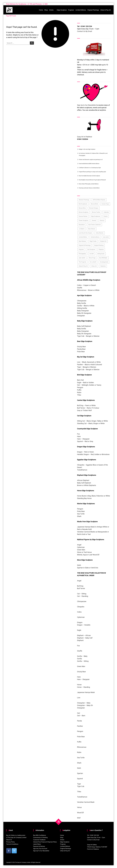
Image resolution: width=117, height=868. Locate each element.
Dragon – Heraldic (84, 625)
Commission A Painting (40, 838)
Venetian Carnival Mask (86, 802)
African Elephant (83, 480)
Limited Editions (81, 10)
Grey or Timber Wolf (84, 410)
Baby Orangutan (83, 311)
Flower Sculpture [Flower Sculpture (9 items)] (83, 220)
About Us (9, 840)
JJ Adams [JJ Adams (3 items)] (82, 229)
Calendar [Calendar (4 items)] (106, 212)
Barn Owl (80, 380)
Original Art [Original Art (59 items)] (103, 241)
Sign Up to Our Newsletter (87, 105)
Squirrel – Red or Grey (85, 441)
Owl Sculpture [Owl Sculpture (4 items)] (91, 250)
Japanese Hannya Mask (86, 692)
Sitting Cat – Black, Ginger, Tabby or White (92, 421)
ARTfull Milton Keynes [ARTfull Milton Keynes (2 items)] (99, 200)
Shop (46, 10)
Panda (79, 721)
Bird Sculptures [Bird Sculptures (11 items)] (83, 204)
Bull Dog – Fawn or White (86, 405)
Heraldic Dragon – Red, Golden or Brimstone (93, 454)
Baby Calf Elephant (84, 326)
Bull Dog (80, 586)
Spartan (80, 773)
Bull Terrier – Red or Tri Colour (88, 408)
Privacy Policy (10, 842)
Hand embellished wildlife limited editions (89, 164)
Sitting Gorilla (82, 308)
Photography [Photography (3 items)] (82, 254)
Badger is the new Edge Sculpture (87, 149)
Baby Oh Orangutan (84, 313)
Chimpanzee (82, 301)
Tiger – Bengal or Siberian (87, 367)
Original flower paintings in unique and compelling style (92, 172)
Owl (79, 713)
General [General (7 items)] (94, 220)
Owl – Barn (81, 716)
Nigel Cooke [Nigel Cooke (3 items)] (93, 241)
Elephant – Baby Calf (85, 638)
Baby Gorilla (82, 303)
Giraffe (80, 288)
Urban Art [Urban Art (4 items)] (94, 266)
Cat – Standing (83, 596)
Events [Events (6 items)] (106, 216)
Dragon (80, 622)
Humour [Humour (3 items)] (102, 220)
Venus (79, 807)
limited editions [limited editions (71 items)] (95, 237)
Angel (79, 545)
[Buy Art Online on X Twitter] (14, 851)
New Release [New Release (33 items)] (82, 241)
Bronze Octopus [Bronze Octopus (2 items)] (94, 208)
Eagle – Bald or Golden (85, 382)
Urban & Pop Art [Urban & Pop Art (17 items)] (83, 266)
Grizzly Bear (82, 347)
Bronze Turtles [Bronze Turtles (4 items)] (96, 212)
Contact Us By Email (85, 31)
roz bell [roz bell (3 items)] (92, 254)
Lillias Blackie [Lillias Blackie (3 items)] (99, 233)
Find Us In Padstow (93, 849)
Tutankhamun (82, 470)
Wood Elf (80, 813)
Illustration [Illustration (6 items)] (82, 225)
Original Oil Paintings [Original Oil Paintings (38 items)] (85, 245)
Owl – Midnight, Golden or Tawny (89, 385)
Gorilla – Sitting (83, 661)
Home (41, 10)
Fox (78, 434)
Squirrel (80, 779)
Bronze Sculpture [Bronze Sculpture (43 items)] (84, 212)
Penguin (80, 387)
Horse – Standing (84, 687)
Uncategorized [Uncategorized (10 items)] (104, 262)
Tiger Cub (81, 786)
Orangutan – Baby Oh (85, 705)
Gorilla (80, 659)
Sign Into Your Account (40, 849)
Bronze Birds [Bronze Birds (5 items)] (94, 204)
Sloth (79, 565)
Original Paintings (93, 10)
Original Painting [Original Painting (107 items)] (99, 245)
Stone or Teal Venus (84, 552)
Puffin (79, 390)
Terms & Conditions (12, 844)
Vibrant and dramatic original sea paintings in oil (91, 160)
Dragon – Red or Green (85, 452)
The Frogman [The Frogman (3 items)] (83, 262)
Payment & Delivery (39, 846)
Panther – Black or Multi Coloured (89, 365)
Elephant (80, 640)
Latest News (37, 844)
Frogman (71, 10)
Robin (79, 392)
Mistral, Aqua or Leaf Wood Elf (88, 555)
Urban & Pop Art (106, 10)
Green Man (81, 550)
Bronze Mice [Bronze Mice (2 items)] (82, 208)
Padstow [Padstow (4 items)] (101, 250)
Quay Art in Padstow (85, 137)
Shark (79, 516)
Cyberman (81, 547)
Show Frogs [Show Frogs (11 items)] (92, 258)
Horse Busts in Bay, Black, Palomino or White (94, 496)
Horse (79, 685)
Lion (79, 698)
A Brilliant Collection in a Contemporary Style (90, 168)
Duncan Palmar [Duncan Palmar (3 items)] (83, 216)
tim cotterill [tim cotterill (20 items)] (93, 262)
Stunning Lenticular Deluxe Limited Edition (89, 188)
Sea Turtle (81, 514)
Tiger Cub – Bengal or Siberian (88, 336)
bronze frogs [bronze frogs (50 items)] (105, 204)
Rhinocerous (82, 747)
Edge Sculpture (62, 10)
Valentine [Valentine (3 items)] (103, 266)
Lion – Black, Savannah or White (89, 362)
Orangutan (81, 316)
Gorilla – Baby (82, 656)
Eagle (79, 630)
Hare (79, 436)
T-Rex (79, 395)
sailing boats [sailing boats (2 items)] (101, 254)
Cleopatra (81, 607)
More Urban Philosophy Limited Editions (89, 184)
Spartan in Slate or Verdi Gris (88, 568)
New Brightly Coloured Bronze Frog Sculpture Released (92, 180)
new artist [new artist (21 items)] (106, 237)
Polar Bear (81, 352)
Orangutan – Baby (84, 703)
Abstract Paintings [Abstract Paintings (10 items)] (84, 200)
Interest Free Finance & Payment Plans (45, 842)
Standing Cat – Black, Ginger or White (91, 423)
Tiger (79, 784)
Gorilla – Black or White (86, 306)
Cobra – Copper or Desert (87, 285)
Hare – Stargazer (83, 439)
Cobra (79, 612)
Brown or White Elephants (87, 485)
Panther (80, 726)
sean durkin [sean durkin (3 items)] (82, 258)
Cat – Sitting (82, 594)
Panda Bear (81, 349)
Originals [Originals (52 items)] (81, 250)
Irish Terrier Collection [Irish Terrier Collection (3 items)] (94, 225)
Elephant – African (84, 635)
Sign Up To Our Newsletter (41, 851)
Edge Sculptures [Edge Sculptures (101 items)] (96, 216)
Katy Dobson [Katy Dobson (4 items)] (92, 229)
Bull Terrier (81, 588)
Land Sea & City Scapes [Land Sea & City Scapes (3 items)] (85, 233)
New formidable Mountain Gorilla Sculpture (89, 176)
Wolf (79, 818)
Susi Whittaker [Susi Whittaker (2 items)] (103, 258)
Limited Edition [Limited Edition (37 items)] (83, 237)
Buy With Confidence (40, 835)
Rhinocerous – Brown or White (88, 290)
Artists (51, 10)
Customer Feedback (39, 840)
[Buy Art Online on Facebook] (9, 851)
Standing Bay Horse (84, 498)
